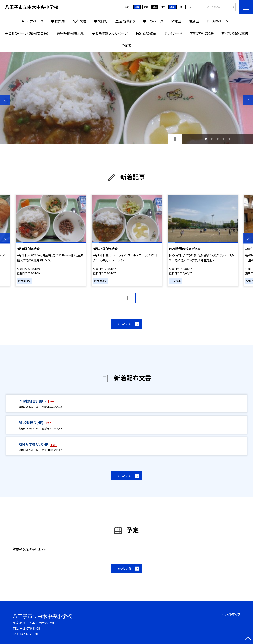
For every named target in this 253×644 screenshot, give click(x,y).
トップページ (34, 21)
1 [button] (206, 139)
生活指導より (125, 21)
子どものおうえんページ (110, 33)
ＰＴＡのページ (218, 21)
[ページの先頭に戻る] (248, 639)
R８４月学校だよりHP (34, 444)
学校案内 (58, 21)
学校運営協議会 (202, 33)
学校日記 (101, 21)
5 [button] (229, 139)
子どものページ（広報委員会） (27, 33)
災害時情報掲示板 (70, 33)
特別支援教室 (146, 33)
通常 (137, 7)
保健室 (176, 21)
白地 (146, 7)
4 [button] (223, 139)
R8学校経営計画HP (33, 401)
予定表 (126, 45)
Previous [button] (5, 100)
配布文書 (80, 21)
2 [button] (212, 139)
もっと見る (124, 324)
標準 (172, 7)
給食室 (194, 21)
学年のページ (153, 21)
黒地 (155, 7)
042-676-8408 (30, 628)
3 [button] (218, 139)
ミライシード (173, 33)
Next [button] (248, 100)
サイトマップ (232, 614)
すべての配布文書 (235, 33)
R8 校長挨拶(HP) (31, 423)
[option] (126, 98)
